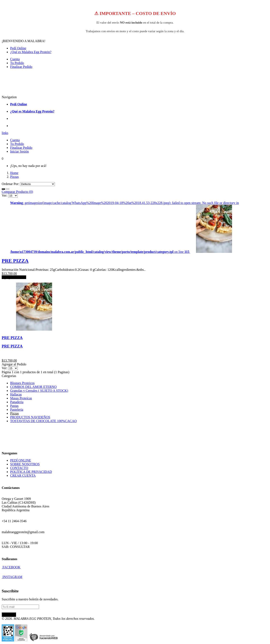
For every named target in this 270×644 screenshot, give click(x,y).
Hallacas (16, 394)
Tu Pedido (17, 63)
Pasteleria (17, 410)
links (5, 133)
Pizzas (14, 177)
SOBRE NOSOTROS (25, 464)
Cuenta (15, 59)
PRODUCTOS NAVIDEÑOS (30, 417)
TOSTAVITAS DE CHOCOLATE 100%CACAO (43, 421)
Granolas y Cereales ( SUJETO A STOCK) (39, 391)
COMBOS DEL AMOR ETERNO (33, 387)
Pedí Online (18, 48)
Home (14, 173)
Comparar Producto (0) (17, 192)
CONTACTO (19, 468)
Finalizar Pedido (21, 67)
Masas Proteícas (21, 398)
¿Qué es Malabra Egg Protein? (31, 52)
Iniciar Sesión (19, 151)
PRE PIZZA (15, 261)
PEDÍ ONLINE (21, 460)
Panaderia (17, 402)
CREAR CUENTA (23, 476)
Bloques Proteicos (22, 383)
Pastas (14, 406)
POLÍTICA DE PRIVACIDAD (31, 472)
